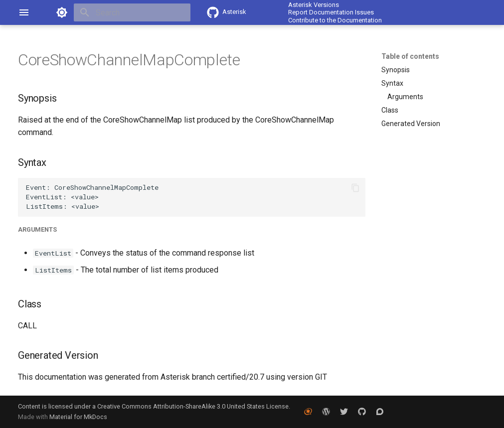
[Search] (132, 12)
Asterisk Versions (314, 5)
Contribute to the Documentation (335, 20)
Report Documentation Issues (331, 12)
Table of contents (410, 56)
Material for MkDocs (78, 417)
